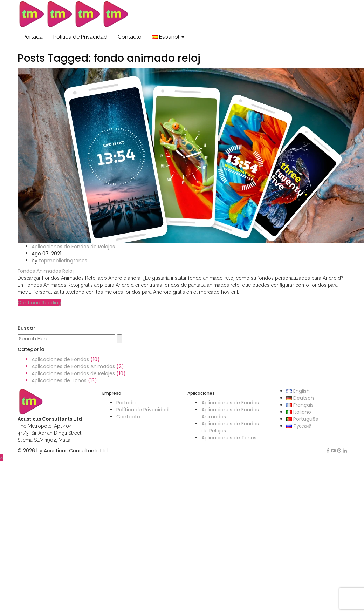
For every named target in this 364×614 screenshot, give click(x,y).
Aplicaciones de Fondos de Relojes (73, 247)
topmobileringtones (63, 261)
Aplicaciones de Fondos (60, 359)
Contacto (130, 37)
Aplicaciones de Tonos (59, 380)
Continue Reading (39, 303)
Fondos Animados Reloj (46, 271)
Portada (33, 37)
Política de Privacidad (80, 37)
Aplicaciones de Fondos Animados (73, 366)
